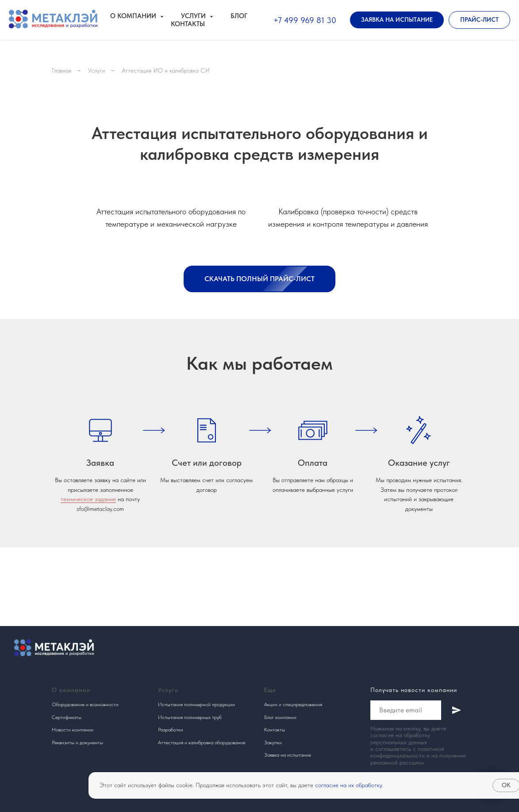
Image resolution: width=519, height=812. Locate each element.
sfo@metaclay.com (100, 509)
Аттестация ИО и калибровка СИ (166, 70)
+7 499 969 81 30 (305, 20)
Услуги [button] (194, 16)
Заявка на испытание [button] (288, 755)
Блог (239, 16)
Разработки (171, 730)
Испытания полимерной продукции (196, 704)
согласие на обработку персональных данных (400, 738)
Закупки (273, 742)
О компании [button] (134, 16)
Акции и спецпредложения (293, 704)
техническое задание (88, 499)
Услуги (96, 70)
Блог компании (280, 717)
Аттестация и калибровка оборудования (202, 742)
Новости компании (73, 730)
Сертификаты (67, 717)
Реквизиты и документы (77, 742)
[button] (397, 20)
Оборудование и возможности (85, 704)
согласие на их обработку (348, 785)
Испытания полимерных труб (190, 717)
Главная (62, 70)
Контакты (188, 24)
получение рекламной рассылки (418, 759)
